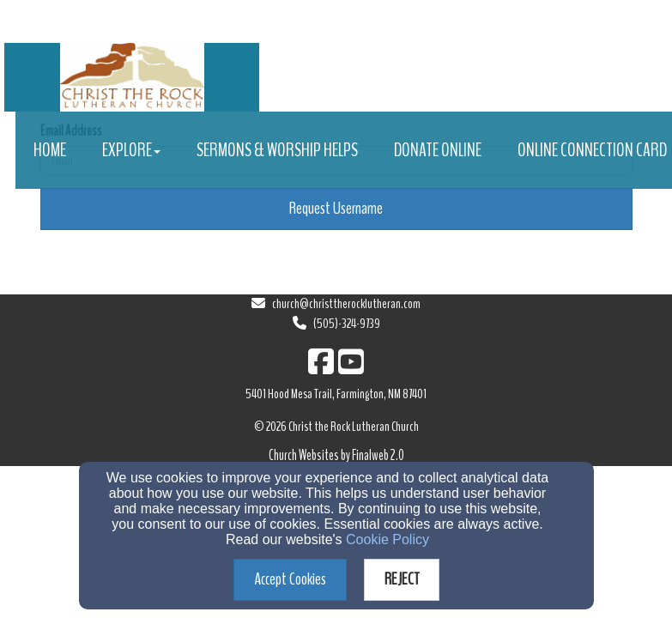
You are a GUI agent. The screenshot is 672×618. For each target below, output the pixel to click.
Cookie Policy (387, 539)
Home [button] (50, 150)
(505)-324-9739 (347, 324)
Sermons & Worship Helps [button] (277, 150)
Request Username (336, 208)
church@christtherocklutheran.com (346, 304)
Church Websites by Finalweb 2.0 (336, 455)
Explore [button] (131, 150)
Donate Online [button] (438, 150)
